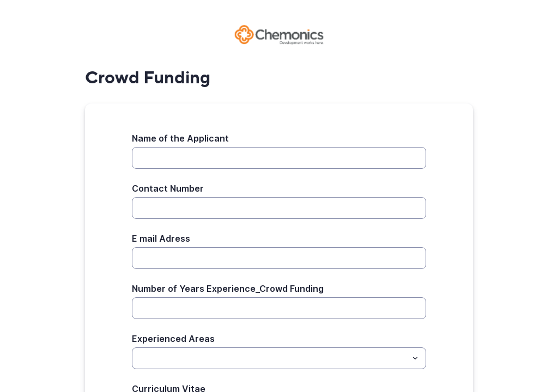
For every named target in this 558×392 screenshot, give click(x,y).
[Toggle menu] (415, 358)
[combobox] (279, 358)
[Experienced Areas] (270, 358)
